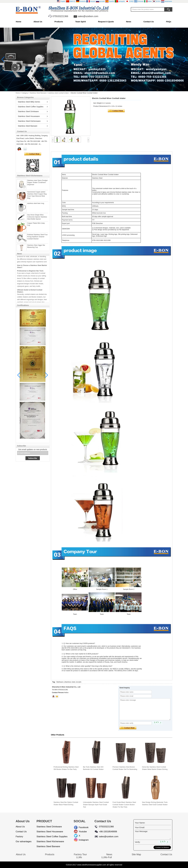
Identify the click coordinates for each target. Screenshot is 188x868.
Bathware (60, 682)
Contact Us (149, 22)
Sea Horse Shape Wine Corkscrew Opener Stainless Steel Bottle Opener (37, 218)
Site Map (136, 854)
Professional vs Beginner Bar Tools (30, 272)
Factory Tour (80, 854)
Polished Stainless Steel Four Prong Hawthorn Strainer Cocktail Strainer (37, 237)
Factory (19, 837)
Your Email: (140, 827)
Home (19, 22)
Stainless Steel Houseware (29, 116)
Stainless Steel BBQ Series (29, 102)
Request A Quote (106, 22)
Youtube (81, 832)
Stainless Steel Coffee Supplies (31, 107)
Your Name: (140, 823)
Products (59, 22)
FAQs (169, 22)
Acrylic (79, 682)
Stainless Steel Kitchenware (29, 121)
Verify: (138, 842)
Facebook (81, 827)
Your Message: (141, 831)
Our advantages (24, 841)
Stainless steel (70, 682)
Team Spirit (80, 22)
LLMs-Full (107, 857)
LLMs (79, 857)
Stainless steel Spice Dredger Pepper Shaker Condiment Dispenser (37, 183)
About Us (38, 22)
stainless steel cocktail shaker (58, 93)
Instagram (81, 840)
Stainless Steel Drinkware (28, 111)
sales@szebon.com (88, 16)
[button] (91, 89)
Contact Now (33, 154)
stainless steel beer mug (36, 204)
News (129, 22)
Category (25, 93)
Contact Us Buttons (162, 847)
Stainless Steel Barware (38, 93)
